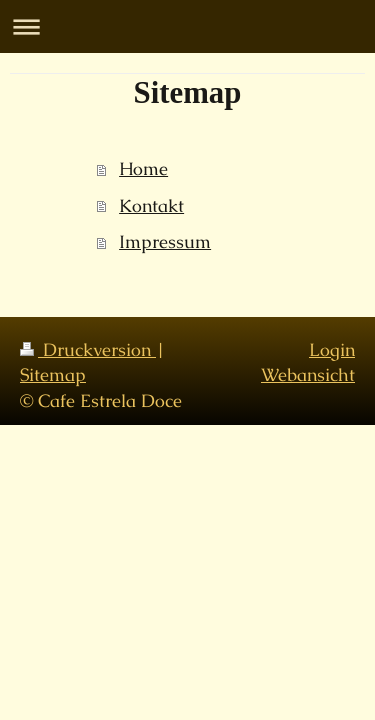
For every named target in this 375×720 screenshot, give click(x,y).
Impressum (165, 241)
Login (332, 349)
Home (143, 168)
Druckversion (88, 349)
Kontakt (151, 205)
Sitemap (53, 374)
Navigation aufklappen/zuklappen (187, 26)
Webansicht (308, 374)
